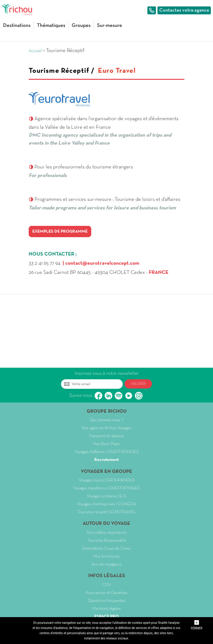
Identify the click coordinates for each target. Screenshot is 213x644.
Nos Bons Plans (106, 444)
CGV (107, 585)
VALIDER (138, 384)
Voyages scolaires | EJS (106, 496)
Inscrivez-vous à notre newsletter (107, 374)
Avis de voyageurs (106, 564)
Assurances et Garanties (107, 593)
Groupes (81, 26)
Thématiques (51, 26)
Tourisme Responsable (107, 541)
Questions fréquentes (107, 601)
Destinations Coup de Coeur (107, 548)
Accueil (35, 51)
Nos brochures (107, 556)
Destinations (17, 26)
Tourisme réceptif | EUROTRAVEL (107, 512)
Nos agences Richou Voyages (107, 428)
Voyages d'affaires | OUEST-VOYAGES (106, 452)
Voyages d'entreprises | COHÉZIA (107, 504)
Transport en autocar (106, 436)
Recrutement (106, 460)
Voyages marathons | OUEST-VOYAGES (106, 488)
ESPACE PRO (106, 617)
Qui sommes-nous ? (106, 420)
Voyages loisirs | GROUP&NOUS (107, 480)
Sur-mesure (110, 26)
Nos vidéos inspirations (107, 533)
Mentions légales (106, 609)
